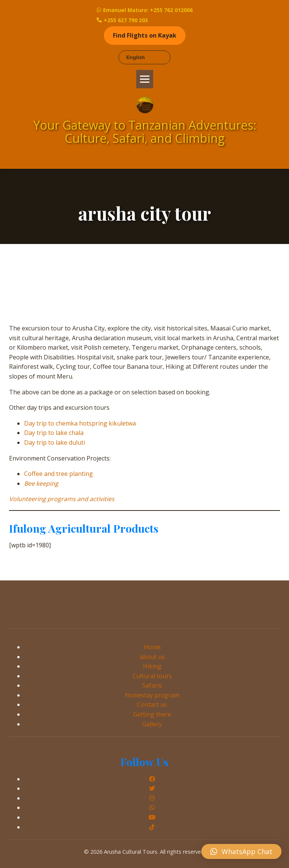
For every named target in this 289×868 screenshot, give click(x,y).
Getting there (152, 714)
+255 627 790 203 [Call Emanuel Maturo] (122, 20)
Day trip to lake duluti (55, 442)
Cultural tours (152, 676)
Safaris (152, 685)
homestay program (152, 695)
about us (152, 657)
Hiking (152, 666)
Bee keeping (41, 483)
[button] (241, 851)
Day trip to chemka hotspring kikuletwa (80, 423)
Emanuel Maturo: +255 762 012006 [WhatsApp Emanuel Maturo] (145, 10)
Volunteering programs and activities (62, 499)
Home (152, 647)
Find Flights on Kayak (145, 35)
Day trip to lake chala (54, 433)
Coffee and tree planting (59, 474)
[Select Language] (144, 57)
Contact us (152, 704)
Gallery (152, 724)
